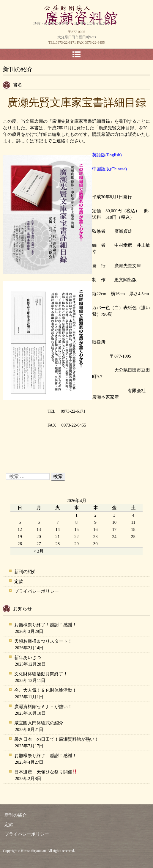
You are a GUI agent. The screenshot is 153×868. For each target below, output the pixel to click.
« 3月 (39, 551)
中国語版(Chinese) (109, 169)
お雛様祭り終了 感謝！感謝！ (45, 756)
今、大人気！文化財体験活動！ (45, 690)
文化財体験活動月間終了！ (41, 674)
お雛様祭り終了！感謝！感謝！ (45, 625)
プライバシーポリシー (37, 591)
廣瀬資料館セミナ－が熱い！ (43, 707)
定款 (19, 581)
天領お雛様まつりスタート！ (43, 641)
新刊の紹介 (25, 572)
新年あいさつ (28, 658)
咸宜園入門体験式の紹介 (39, 723)
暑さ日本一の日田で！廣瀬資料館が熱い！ (57, 739)
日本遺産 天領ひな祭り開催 (46, 772)
